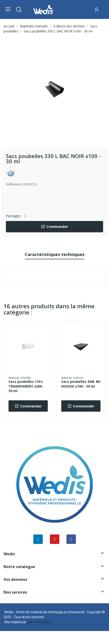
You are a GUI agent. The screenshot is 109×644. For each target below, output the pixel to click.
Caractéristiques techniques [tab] (55, 254)
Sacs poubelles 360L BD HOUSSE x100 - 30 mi (81, 384)
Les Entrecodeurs (40, 622)
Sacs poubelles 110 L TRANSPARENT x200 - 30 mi (26, 386)
